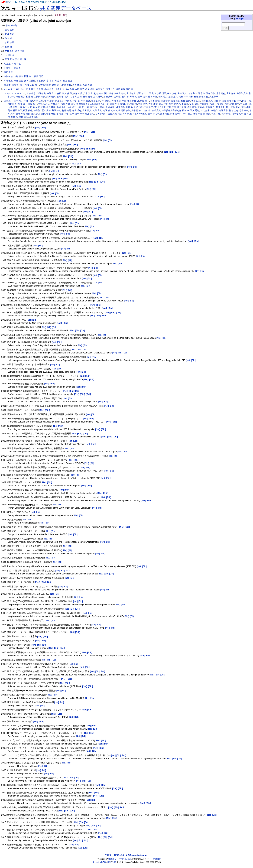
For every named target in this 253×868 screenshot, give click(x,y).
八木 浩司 (88, 93)
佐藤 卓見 (175, 101)
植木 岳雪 (69, 89)
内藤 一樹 (247, 101)
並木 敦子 (18, 101)
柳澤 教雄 (28, 110)
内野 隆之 (12, 104)
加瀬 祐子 (22, 104)
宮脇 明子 (162, 93)
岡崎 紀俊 (67, 85)
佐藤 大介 (186, 101)
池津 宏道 (115, 110)
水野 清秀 (9, 43)
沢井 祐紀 (69, 97)
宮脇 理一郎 (246, 104)
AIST (16, 2)
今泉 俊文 (116, 101)
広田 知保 (231, 93)
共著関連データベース (66, 8)
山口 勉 (32, 107)
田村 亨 (186, 110)
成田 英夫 (192, 107)
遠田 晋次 (110, 89)
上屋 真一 (8, 101)
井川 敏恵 (8, 81)
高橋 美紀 (34, 117)
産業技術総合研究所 (171, 110)
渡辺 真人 (156, 110)
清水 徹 (147, 110)
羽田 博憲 (20, 114)
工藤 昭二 (149, 107)
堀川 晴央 (31, 89)
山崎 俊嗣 (61, 107)
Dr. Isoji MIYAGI (99, 862)
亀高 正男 (96, 101)
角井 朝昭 (90, 114)
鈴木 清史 (165, 114)
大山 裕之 (143, 104)
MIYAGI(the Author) (38, 2)
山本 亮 (80, 107)
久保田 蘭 (59, 93)
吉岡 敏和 (9, 30)
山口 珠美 (51, 107)
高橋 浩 (14, 117)
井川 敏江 (106, 101)
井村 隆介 (9, 51)
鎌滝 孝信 (197, 114)
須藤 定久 (173, 97)
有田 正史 (220, 107)
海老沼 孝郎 (137, 110)
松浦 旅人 (29, 76)
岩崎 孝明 (110, 107)
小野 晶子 (22, 107)
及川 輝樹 (108, 93)
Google (240, 19)
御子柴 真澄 (242, 93)
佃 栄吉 (15, 85)
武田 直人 (97, 110)
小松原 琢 (9, 55)
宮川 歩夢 (224, 104)
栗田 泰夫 (41, 97)
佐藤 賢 (217, 101)
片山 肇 (78, 97)
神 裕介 (214, 110)
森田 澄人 (87, 110)
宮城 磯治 (204, 104)
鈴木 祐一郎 (176, 114)
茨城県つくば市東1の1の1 (120, 859)
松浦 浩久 (30, 97)
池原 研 (106, 110)
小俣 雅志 (12, 107)
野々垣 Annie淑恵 (138, 114)
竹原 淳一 (244, 110)
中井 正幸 (49, 101)
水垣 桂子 (80, 89)
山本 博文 (90, 107)
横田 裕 (60, 97)
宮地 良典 (41, 81)
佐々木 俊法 (9, 89)
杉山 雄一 (9, 38)
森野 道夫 (51, 97)
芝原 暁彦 (30, 114)
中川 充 (76, 101)
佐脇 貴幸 (165, 101)
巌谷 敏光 (77, 85)
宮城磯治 (157, 859)
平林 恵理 (171, 107)
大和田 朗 (124, 104)
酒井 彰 (125, 97)
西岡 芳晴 (39, 76)
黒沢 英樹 (87, 85)
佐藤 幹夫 (196, 101)
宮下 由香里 (30, 81)
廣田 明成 (181, 107)
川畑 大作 (59, 89)
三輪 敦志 (31, 93)
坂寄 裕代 (114, 104)
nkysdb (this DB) (58, 2)
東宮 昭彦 (20, 97)
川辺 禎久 (139, 107)
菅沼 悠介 (51, 114)
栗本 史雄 (46, 110)
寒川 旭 (50, 81)
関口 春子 (18, 68)
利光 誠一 (98, 93)
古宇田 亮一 (120, 93)
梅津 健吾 (67, 110)
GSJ (23, 2)
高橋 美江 (23, 117)
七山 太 (7, 85)
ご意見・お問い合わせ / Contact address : (126, 855)
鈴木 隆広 (187, 114)
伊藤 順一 (145, 101)
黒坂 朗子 (214, 97)
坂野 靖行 (141, 93)
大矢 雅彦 (153, 104)
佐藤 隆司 (226, 101)
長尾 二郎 (216, 114)
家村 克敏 (172, 93)
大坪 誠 (134, 104)
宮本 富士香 (21, 59)
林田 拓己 (17, 110)
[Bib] (110, 140)
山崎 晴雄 (18, 76)
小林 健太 (49, 89)
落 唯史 (60, 114)
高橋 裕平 (183, 97)
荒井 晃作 (41, 114)
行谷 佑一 (69, 114)
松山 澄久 (241, 107)
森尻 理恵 (77, 110)
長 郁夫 (207, 114)
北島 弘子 (33, 104)
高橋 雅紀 (194, 97)
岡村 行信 (211, 93)
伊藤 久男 (78, 93)
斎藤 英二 (210, 107)
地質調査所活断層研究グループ (94, 104)
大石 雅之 (163, 104)
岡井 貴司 (100, 107)
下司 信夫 (41, 93)
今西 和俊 (126, 101)
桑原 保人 (56, 110)
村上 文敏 (230, 107)
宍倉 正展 (18, 81)
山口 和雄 (192, 93)
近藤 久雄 (112, 114)
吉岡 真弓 (55, 104)
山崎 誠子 (71, 107)
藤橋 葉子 (108, 97)
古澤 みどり (44, 104)
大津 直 (40, 89)
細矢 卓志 (90, 89)
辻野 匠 (117, 97)
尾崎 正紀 (182, 93)
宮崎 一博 (214, 104)
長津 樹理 (226, 114)
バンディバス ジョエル (14, 93)
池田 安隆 (126, 110)
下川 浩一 (8, 68)
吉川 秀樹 (65, 104)
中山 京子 (59, 101)
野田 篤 (133, 97)
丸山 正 (7, 64)
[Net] (105, 140)
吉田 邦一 (35, 85)
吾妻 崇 (8, 47)
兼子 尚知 (24, 85)
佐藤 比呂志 (207, 101)
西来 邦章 (79, 114)
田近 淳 (58, 81)
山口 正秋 (41, 107)
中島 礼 (68, 101)
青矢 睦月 (163, 97)
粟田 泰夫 (9, 34)
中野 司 (50, 93)
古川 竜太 (131, 93)
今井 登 (69, 93)
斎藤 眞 (201, 107)
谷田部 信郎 (101, 114)
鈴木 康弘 (153, 97)
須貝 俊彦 (20, 51)
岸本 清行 (221, 93)
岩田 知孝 (120, 107)
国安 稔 (74, 104)
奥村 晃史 (173, 104)
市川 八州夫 (160, 107)
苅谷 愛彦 (8, 72)
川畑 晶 (129, 107)
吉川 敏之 (20, 89)
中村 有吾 (86, 101)
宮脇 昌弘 (235, 104)
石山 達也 (67, 81)
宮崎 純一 (56, 85)
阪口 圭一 (131, 89)
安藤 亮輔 (194, 104)
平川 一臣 (16, 64)
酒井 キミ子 (123, 114)
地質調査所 (46, 85)
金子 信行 (142, 97)
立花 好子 (98, 97)
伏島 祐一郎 (12, 25)
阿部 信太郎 (237, 114)
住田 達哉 (155, 101)
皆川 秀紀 (195, 110)
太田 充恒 (151, 93)
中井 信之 (29, 101)
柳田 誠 (37, 110)
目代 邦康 (205, 110)
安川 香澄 (184, 104)
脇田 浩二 (100, 89)
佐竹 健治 (8, 76)
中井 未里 (39, 101)
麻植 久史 (204, 97)
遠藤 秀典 (120, 89)
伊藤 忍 (136, 101)
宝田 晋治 (9, 59)
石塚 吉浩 (87, 97)
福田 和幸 (223, 110)
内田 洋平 (237, 101)
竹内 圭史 (233, 110)
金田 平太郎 (153, 114)
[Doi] (54, 327)
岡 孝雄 (201, 93)
